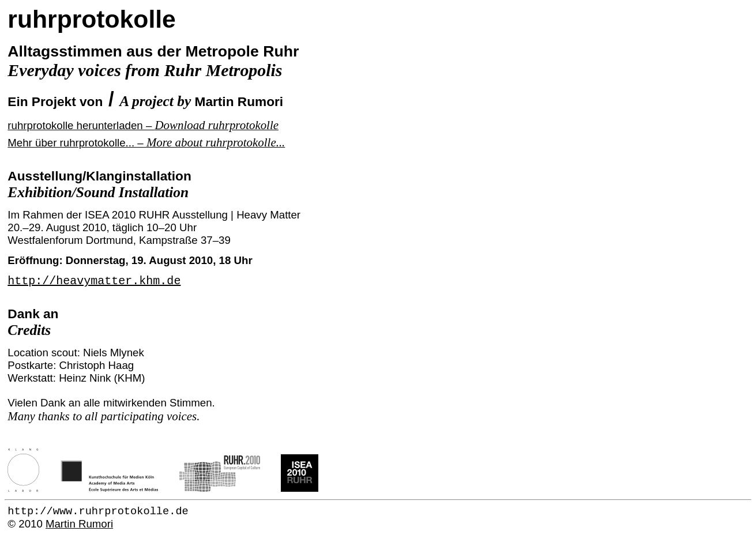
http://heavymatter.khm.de (94, 281)
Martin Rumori (79, 524)
